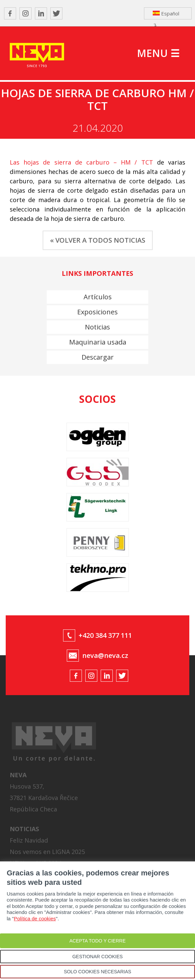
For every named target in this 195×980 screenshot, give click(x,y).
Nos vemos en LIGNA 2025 (47, 852)
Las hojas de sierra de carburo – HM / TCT (81, 162)
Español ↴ (166, 15)
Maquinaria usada (98, 342)
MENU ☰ (158, 53)
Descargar (98, 357)
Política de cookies (35, 918)
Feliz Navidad (29, 840)
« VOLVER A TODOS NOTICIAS (98, 240)
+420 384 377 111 (105, 635)
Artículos (98, 297)
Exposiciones (97, 312)
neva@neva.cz (105, 655)
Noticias (97, 327)
